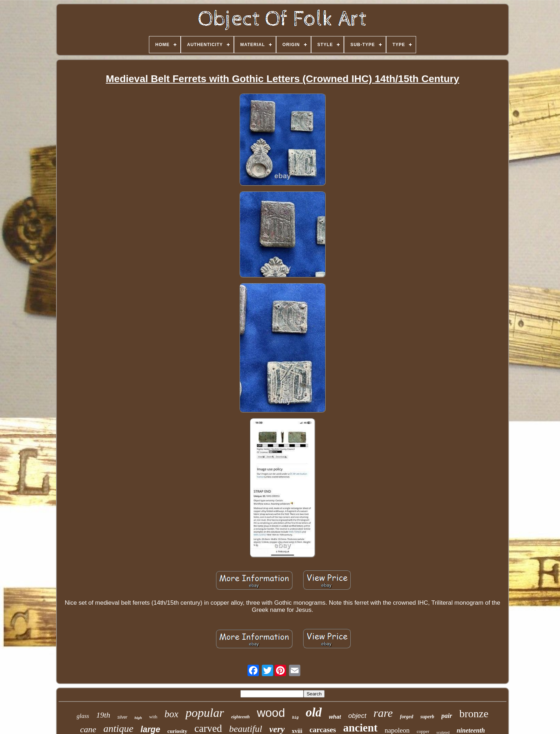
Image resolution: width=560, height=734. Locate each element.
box (172, 714)
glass (83, 716)
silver (122, 717)
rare (383, 713)
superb (427, 717)
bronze (474, 713)
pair (447, 716)
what (335, 717)
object (357, 716)
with (153, 717)
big (295, 718)
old (314, 712)
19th (103, 715)
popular (205, 713)
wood (271, 713)
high (138, 718)
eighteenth (240, 717)
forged (407, 717)
